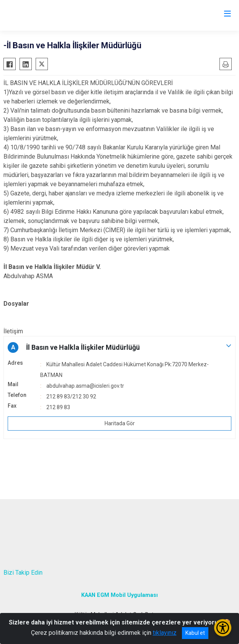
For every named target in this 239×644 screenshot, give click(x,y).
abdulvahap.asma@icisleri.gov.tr (85, 386)
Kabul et (195, 633)
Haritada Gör (120, 423)
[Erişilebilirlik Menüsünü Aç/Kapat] (223, 628)
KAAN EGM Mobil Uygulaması (120, 595)
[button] (120, 347)
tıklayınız (165, 633)
